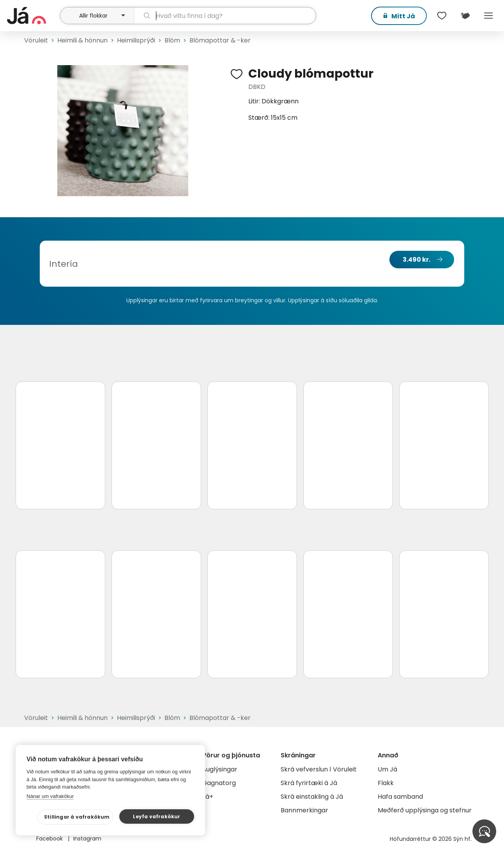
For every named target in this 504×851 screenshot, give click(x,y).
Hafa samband (400, 797)
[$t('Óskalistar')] (442, 16)
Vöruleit (36, 40)
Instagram (87, 839)
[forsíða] (33, 16)
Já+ (208, 797)
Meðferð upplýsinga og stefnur (425, 810)
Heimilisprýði (136, 40)
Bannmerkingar (304, 810)
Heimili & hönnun (82, 40)
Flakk (386, 783)
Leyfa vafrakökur (157, 816)
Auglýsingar (220, 769)
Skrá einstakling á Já (312, 797)
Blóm (172, 40)
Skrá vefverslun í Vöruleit (319, 769)
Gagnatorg (219, 783)
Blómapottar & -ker (220, 40)
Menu (488, 16)
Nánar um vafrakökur (50, 796)
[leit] (225, 16)
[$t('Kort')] (465, 16)
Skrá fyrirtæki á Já (309, 783)
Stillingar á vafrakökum (77, 817)
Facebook (50, 839)
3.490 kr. (416, 260)
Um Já (387, 769)
